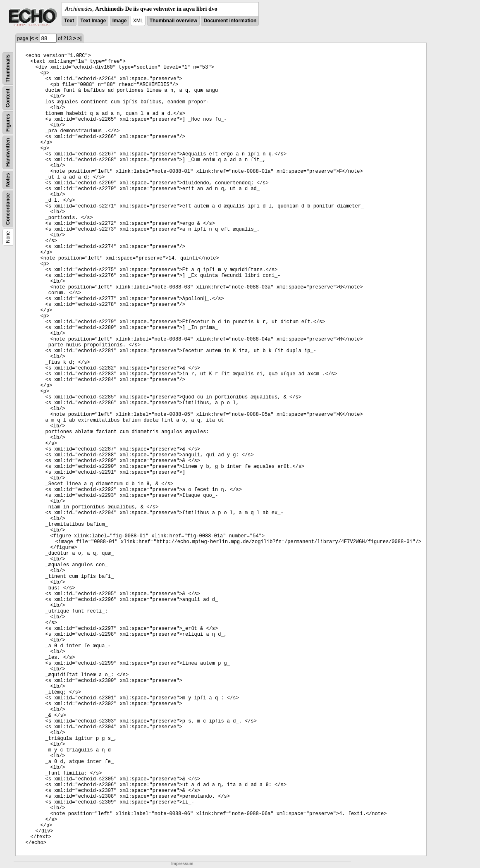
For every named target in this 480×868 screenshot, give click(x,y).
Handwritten (8, 152)
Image (120, 21)
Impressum (182, 864)
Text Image (93, 21)
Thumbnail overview (173, 21)
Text (69, 21)
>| (79, 38)
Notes (8, 180)
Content (8, 98)
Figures (8, 123)
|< (32, 38)
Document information (230, 21)
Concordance (8, 209)
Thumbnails (8, 68)
